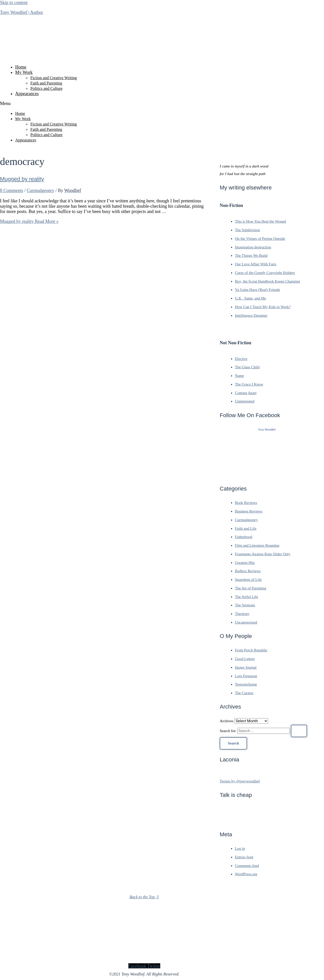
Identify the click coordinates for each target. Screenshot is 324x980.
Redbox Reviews (248, 571)
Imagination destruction (253, 247)
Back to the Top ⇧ (144, 897)
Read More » (29, 221)
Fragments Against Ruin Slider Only (263, 554)
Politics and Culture (46, 88)
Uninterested (245, 401)
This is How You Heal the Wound (260, 221)
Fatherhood (244, 537)
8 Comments (12, 190)
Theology (242, 614)
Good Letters (245, 659)
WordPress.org (246, 874)
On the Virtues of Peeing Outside (260, 239)
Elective (241, 359)
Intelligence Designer (251, 315)
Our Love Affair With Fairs (256, 264)
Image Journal (246, 667)
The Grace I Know (249, 384)
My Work (24, 72)
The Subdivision (247, 230)
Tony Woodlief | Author (22, 12)
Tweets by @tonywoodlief (240, 781)
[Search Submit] (299, 731)
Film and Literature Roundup (257, 545)
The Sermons (245, 605)
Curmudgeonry (41, 190)
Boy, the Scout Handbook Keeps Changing (267, 281)
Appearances (27, 94)
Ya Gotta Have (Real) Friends (257, 290)
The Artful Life (247, 597)
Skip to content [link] (14, 3)
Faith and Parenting (46, 83)
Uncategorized (246, 622)
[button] (144, 104)
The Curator (244, 693)
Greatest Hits (245, 563)
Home (21, 67)
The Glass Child (247, 367)
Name (239, 376)
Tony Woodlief (267, 430)
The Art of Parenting (251, 588)
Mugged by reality (22, 179)
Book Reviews (246, 503)
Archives (227, 721)
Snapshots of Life (248, 580)
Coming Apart (246, 393)
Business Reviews (249, 511)
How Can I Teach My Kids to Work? (263, 307)
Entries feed (244, 857)
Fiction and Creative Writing (54, 78)
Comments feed (247, 866)
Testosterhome (246, 684)
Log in (240, 848)
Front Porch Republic (251, 650)
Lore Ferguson (246, 676)
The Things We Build (251, 255)
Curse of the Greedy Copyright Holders (265, 273)
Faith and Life (246, 528)
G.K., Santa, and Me (250, 298)
